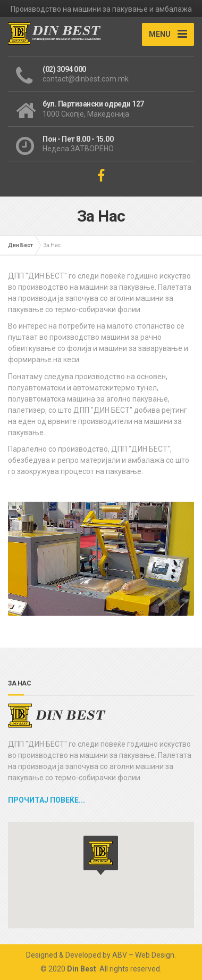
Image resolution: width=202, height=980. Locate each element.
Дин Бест (20, 245)
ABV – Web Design (143, 955)
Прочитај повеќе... (47, 800)
